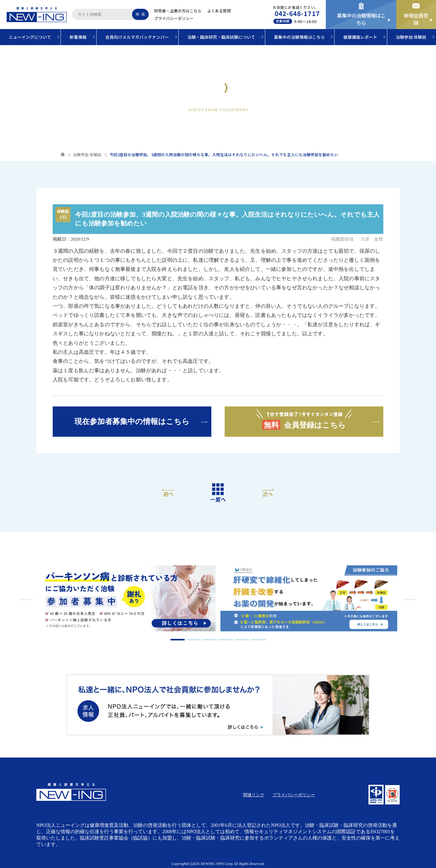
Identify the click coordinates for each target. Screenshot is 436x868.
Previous (27, 599)
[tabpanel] (127, 599)
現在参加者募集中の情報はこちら (132, 421)
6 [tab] (258, 640)
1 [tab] (178, 640)
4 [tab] (226, 640)
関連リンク (254, 795)
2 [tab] (194, 640)
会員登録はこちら (304, 419)
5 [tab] (242, 640)
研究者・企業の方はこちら (178, 11)
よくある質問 (219, 11)
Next (409, 599)
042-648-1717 (297, 13)
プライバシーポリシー (174, 18)
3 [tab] (210, 640)
